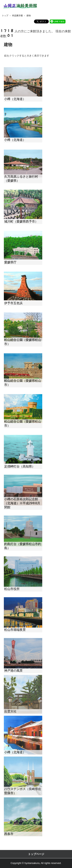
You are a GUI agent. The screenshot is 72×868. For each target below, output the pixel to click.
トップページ (36, 854)
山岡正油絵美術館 (21, 6)
